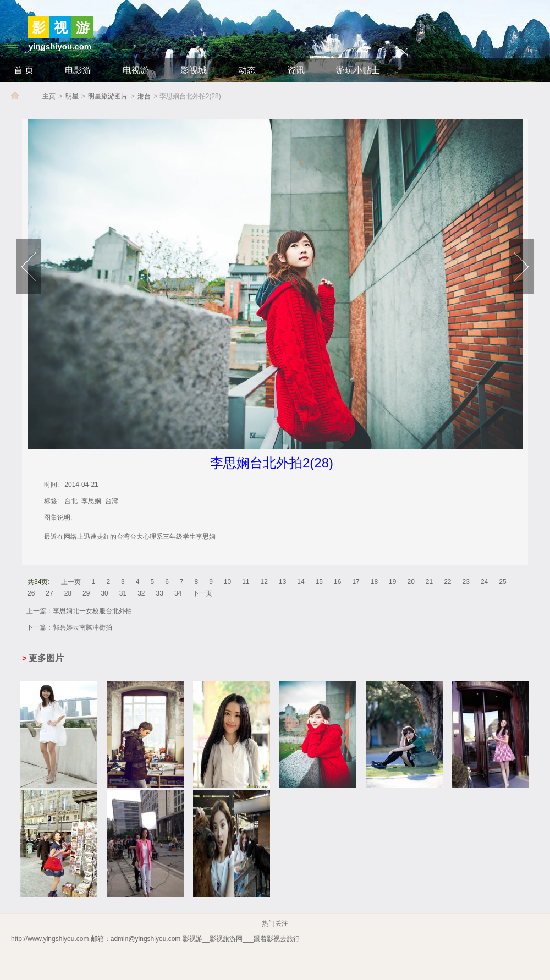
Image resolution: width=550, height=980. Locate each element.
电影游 (78, 70)
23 (466, 582)
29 (86, 593)
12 (264, 582)
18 (374, 582)
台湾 (112, 501)
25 (502, 582)
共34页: (39, 582)
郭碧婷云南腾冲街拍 (82, 627)
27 (49, 593)
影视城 (194, 70)
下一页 (202, 593)
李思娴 (91, 501)
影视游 (193, 939)
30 (104, 593)
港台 (144, 96)
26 (31, 593)
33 (160, 593)
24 (484, 582)
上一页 (71, 582)
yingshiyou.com (60, 46)
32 (141, 593)
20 (411, 582)
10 (227, 582)
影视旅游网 (226, 939)
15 (319, 582)
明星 (72, 96)
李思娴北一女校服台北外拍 (92, 611)
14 (301, 582)
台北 (71, 501)
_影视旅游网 (320, 939)
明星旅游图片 (108, 96)
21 (429, 582)
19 (392, 582)
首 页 (24, 70)
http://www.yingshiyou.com (50, 939)
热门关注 (275, 923)
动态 (247, 70)
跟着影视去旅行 (277, 939)
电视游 (136, 70)
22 (447, 582)
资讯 (296, 70)
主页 (49, 96)
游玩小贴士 (358, 70)
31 (123, 593)
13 (282, 582)
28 (68, 593)
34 (178, 593)
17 (356, 582)
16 (337, 582)
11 (246, 582)
